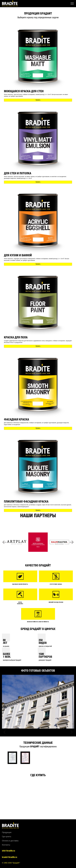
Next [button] (72, 542)
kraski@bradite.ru (10, 857)
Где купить (7, 837)
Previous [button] (4, 542)
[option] (17, 542)
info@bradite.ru (9, 851)
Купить (38, 100)
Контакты (6, 845)
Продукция (7, 832)
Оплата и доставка (10, 841)
